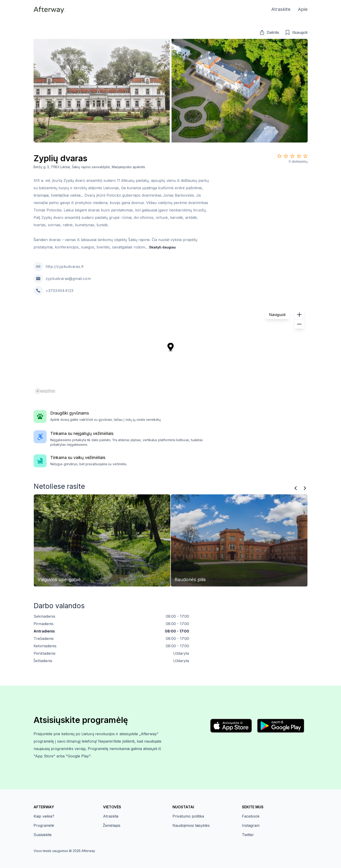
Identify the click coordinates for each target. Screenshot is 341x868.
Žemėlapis (112, 825)
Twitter (248, 835)
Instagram (251, 825)
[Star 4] (299, 156)
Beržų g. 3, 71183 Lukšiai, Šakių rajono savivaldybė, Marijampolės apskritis (89, 167)
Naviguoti (277, 315)
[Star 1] (279, 156)
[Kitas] (305, 488)
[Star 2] (286, 156)
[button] (269, 32)
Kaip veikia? (44, 816)
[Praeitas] (296, 488)
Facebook (251, 816)
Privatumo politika (188, 816)
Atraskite (111, 816)
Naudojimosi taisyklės (191, 825)
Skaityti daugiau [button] (162, 247)
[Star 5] (305, 156)
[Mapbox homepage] (45, 391)
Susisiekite (43, 835)
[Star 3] (292, 156)
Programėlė (44, 825)
